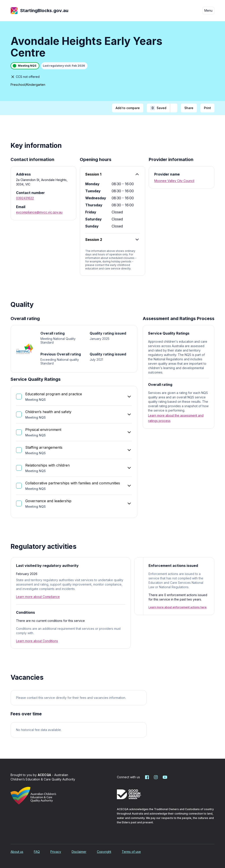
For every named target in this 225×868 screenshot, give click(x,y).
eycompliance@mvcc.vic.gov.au (39, 212)
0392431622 (25, 198)
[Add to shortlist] (174, 108)
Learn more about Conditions (37, 641)
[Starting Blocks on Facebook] (147, 777)
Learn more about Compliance (38, 597)
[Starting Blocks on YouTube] (165, 777)
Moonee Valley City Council (174, 181)
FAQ (37, 852)
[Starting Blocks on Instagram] (156, 777)
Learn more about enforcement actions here (178, 607)
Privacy (56, 852)
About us (17, 852)
